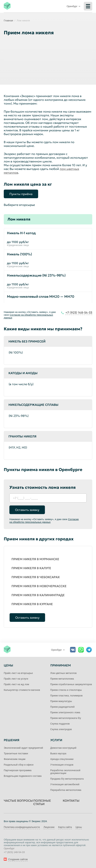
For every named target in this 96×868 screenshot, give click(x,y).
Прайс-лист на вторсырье (18, 673)
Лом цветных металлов (63, 673)
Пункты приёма (21, 194)
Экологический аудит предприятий (23, 748)
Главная (8, 21)
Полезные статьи (42, 802)
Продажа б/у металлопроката (67, 779)
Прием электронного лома (65, 712)
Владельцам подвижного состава (23, 776)
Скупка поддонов (60, 724)
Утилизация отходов (62, 765)
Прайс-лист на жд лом (16, 684)
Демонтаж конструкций (63, 748)
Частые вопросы (18, 801)
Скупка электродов (61, 729)
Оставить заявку (27, 510)
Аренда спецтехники (62, 759)
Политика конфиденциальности (22, 827)
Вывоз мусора (58, 753)
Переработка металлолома (66, 790)
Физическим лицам (15, 759)
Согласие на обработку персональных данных (44, 521)
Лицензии (49, 827)
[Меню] (88, 6)
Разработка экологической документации (65, 772)
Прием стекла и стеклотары (66, 690)
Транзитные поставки (16, 753)
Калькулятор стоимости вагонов (22, 690)
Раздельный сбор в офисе (19, 765)
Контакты (71, 801)
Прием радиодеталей (62, 707)
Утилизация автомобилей (65, 784)
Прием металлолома (62, 679)
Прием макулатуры (61, 701)
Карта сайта (65, 827)
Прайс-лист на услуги (16, 679)
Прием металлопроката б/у (66, 718)
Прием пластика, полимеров (67, 696)
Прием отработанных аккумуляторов (71, 684)
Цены (79, 827)
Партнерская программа (18, 770)
